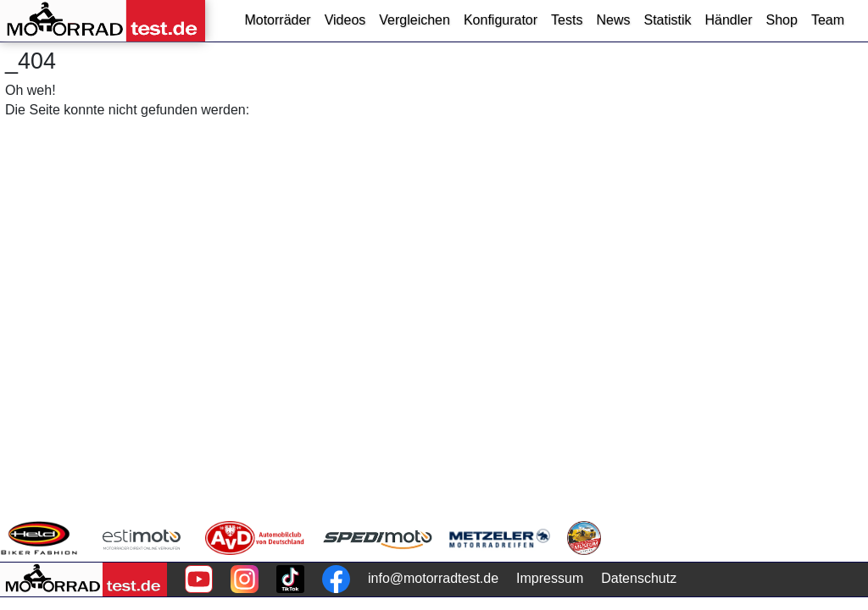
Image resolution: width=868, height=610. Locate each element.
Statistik (667, 20)
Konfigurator (501, 20)
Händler (728, 20)
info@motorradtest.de (433, 578)
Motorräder (277, 20)
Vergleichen (415, 20)
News (613, 20)
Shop (782, 20)
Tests (567, 20)
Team (828, 20)
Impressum (550, 578)
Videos (345, 20)
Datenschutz (639, 578)
